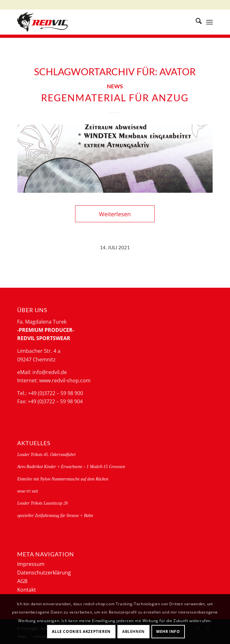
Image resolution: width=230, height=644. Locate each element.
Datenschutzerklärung (44, 573)
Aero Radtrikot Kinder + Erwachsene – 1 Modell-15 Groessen (71, 467)
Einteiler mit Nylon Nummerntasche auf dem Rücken (63, 479)
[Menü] (209, 22)
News (115, 86)
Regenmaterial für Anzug (115, 97)
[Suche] (195, 22)
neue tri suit (28, 491)
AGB (22, 581)
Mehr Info (168, 631)
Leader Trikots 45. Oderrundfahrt (46, 455)
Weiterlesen (115, 214)
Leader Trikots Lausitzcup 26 (42, 503)
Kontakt (27, 590)
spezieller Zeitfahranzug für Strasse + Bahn (55, 516)
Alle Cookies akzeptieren (81, 631)
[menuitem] (195, 22)
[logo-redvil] (95, 22)
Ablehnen (133, 631)
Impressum (31, 564)
